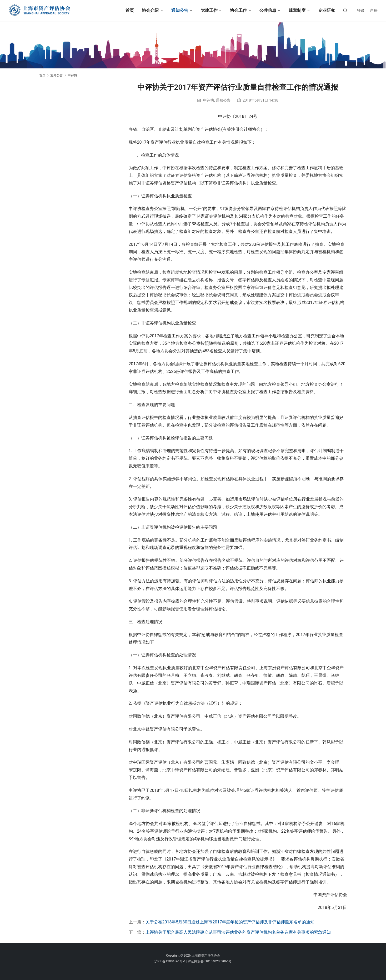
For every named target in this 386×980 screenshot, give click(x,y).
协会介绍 (150, 10)
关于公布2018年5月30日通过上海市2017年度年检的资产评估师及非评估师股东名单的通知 (230, 922)
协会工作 (238, 10)
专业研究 (327, 10)
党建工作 (209, 10)
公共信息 (268, 10)
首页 (130, 10)
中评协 (209, 100)
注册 (374, 11)
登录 (361, 11)
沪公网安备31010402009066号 (210, 961)
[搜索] (345, 10)
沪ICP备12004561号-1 (170, 961)
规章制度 (297, 10)
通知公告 (180, 10)
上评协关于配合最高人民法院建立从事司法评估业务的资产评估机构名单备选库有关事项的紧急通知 (238, 932)
